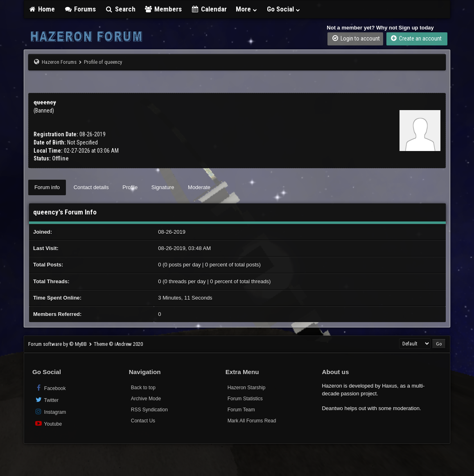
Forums (80, 9)
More (247, 9)
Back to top (143, 388)
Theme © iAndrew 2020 (118, 344)
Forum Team (241, 410)
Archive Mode (146, 399)
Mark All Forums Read (252, 421)
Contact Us (143, 421)
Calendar (209, 9)
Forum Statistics (245, 399)
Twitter (46, 400)
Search (120, 9)
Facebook (50, 388)
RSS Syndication (149, 410)
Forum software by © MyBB (58, 344)
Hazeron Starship (247, 388)
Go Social (284, 9)
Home (42, 9)
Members (163, 9)
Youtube (48, 423)
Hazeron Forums (59, 62)
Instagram (50, 412)
